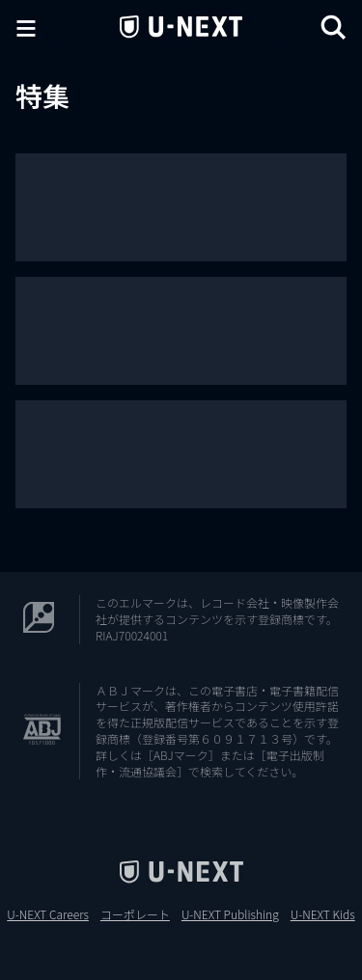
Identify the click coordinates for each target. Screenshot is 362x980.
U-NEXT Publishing (230, 914)
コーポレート (135, 914)
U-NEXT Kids (323, 914)
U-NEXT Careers (48, 914)
